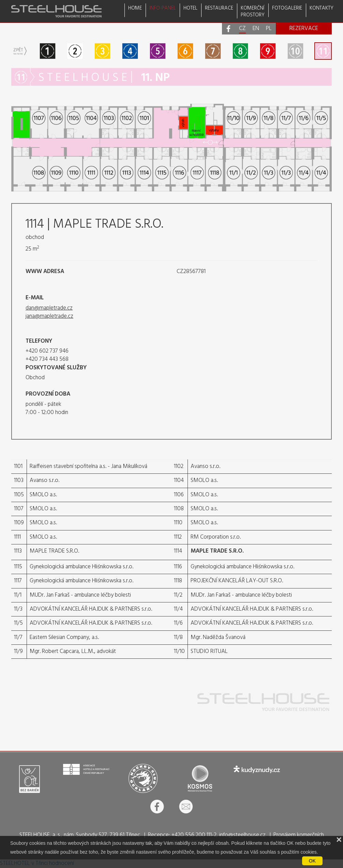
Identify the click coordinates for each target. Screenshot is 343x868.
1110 (178, 523)
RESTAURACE (219, 8)
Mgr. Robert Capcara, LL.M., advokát (73, 651)
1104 (179, 480)
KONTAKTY (322, 8)
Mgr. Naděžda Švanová (218, 637)
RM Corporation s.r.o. (216, 537)
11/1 (18, 595)
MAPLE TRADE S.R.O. (54, 551)
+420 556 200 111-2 (194, 835)
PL (269, 29)
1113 (18, 551)
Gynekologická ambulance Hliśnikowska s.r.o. (81, 567)
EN (256, 29)
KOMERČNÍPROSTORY (253, 11)
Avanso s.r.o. (205, 466)
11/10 (179, 651)
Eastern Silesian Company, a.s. (64, 637)
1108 (179, 509)
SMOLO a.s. (204, 480)
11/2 (178, 595)
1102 (179, 466)
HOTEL (190, 8)
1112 (178, 537)
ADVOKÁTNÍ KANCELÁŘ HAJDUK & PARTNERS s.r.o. (91, 609)
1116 (178, 567)
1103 (19, 480)
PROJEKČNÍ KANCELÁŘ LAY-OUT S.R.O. (237, 581)
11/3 (18, 609)
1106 (179, 495)
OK (312, 861)
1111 (17, 537)
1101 (18, 466)
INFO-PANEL (163, 8)
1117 (18, 581)
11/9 (18, 651)
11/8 (178, 637)
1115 (18, 567)
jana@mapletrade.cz (49, 316)
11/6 (178, 623)
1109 (19, 523)
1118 (178, 581)
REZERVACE (304, 29)
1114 (178, 551)
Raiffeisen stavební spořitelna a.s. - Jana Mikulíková (88, 466)
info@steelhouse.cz (242, 835)
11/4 (178, 609)
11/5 (18, 623)
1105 (19, 495)
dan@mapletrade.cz (49, 308)
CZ (242, 29)
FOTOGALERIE (287, 8)
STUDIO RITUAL (209, 651)
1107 (19, 509)
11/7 (18, 637)
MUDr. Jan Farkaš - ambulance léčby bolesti (80, 595)
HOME (135, 8)
